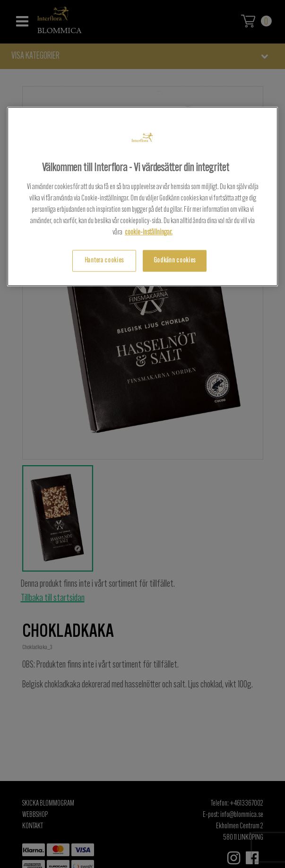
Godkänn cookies (175, 261)
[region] (142, 196)
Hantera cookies (104, 261)
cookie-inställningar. (149, 233)
